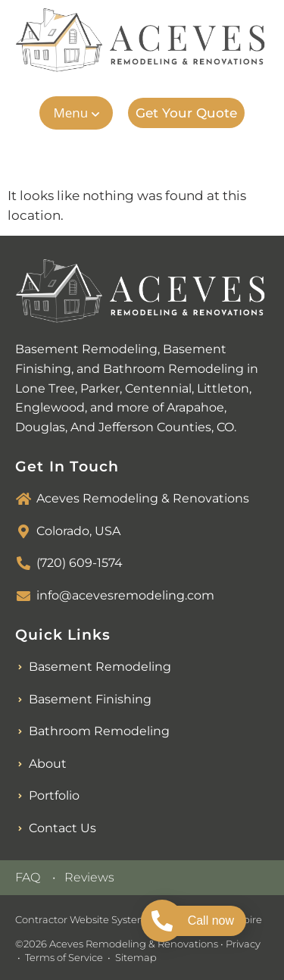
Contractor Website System (81, 919)
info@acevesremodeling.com (125, 595)
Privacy (243, 944)
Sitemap (136, 957)
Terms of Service (64, 957)
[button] (76, 113)
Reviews (89, 877)
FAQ (28, 877)
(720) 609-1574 (80, 563)
